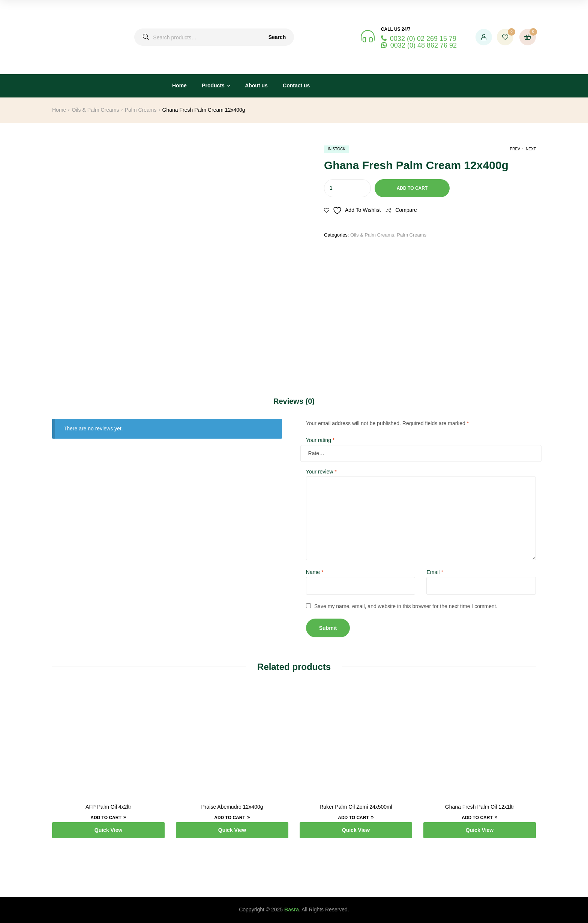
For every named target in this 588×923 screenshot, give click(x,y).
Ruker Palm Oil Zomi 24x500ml (356, 807)
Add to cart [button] (106, 818)
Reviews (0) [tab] (294, 401)
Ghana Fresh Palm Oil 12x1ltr (480, 807)
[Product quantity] (347, 188)
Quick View (108, 830)
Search (277, 37)
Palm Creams (141, 110)
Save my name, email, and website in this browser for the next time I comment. (406, 606)
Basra (292, 910)
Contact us (296, 85)
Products (213, 85)
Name (315, 572)
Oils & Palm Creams (95, 110)
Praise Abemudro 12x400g (232, 807)
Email (435, 572)
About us (256, 85)
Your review (321, 472)
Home (179, 85)
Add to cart (412, 188)
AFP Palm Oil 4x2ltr (108, 807)
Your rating (320, 440)
